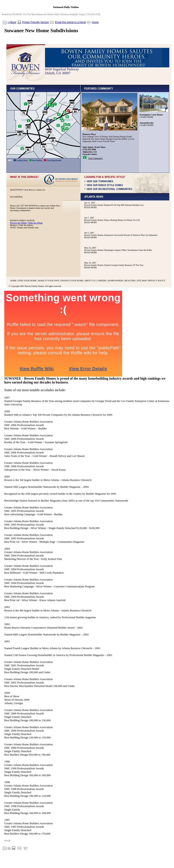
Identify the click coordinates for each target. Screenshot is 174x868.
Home (95, 22)
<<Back (12, 22)
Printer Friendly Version (36, 22)
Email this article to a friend (70, 22)
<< (9, 848)
